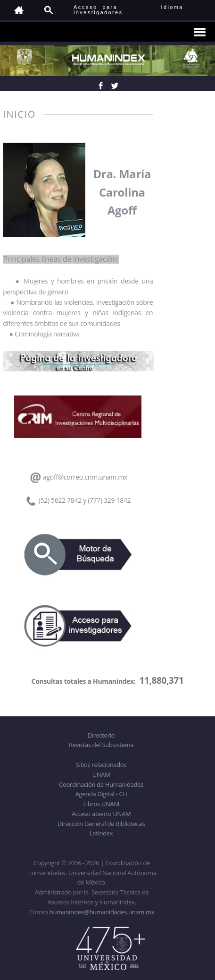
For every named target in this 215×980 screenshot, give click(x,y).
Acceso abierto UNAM (101, 814)
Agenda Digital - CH (101, 794)
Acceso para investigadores (98, 10)
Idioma (184, 7)
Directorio (101, 735)
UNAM (101, 774)
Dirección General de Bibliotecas (101, 824)
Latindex (101, 833)
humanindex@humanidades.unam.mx (102, 912)
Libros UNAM (101, 804)
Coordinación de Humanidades (101, 784)
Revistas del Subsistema (101, 745)
